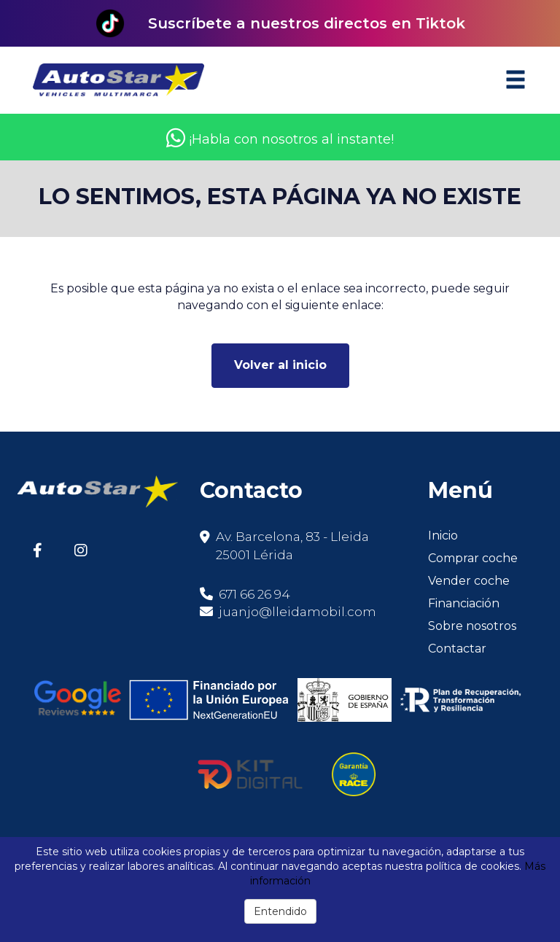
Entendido (280, 911)
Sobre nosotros (472, 626)
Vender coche (469, 581)
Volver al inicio (280, 365)
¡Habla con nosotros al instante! (280, 139)
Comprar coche (473, 558)
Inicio (443, 536)
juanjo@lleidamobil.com (297, 612)
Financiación (464, 603)
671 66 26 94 (245, 594)
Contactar (457, 649)
